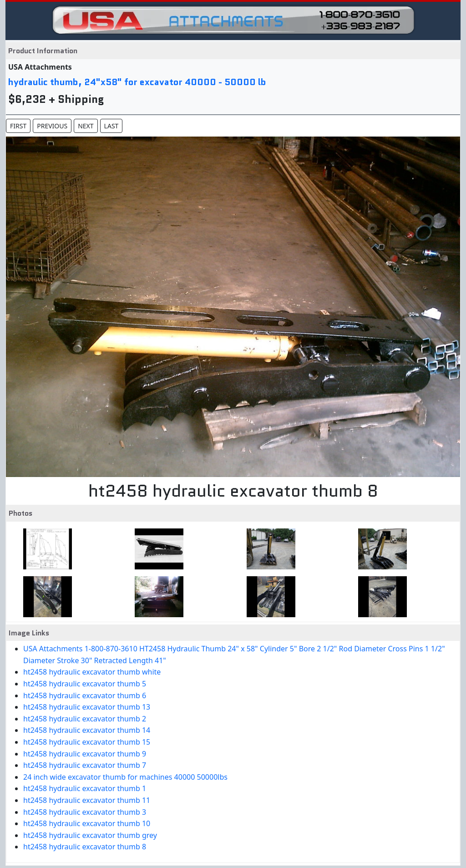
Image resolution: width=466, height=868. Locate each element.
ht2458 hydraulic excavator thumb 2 (85, 719)
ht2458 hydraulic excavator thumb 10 (87, 823)
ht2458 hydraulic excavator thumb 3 (85, 812)
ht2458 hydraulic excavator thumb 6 (85, 695)
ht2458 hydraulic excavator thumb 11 (87, 800)
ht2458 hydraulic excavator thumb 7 (85, 765)
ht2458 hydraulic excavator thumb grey (90, 835)
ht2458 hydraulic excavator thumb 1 (85, 788)
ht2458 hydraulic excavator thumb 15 (87, 742)
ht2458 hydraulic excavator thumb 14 (87, 730)
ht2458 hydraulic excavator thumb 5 (85, 684)
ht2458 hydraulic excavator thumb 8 (85, 847)
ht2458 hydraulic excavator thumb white (92, 672)
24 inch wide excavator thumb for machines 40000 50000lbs (125, 777)
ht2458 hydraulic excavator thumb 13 (87, 707)
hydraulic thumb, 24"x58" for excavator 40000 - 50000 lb (137, 82)
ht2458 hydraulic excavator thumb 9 (85, 754)
